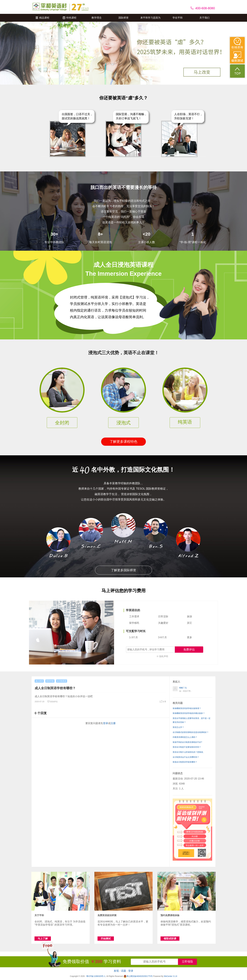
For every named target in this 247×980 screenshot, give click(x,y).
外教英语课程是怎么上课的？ (185, 737)
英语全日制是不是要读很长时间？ (187, 747)
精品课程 (42, 18)
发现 (116, 971)
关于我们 (204, 18)
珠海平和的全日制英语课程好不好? (187, 742)
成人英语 (39, 681)
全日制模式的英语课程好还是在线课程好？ (191, 732)
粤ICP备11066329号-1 (96, 976)
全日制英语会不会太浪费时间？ (186, 757)
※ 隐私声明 (162, 656)
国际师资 (123, 18)
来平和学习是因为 (150, 18)
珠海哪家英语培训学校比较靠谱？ (187, 708)
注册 (113, 723)
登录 (106, 723)
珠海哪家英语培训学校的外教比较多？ (189, 713)
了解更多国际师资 (123, 570)
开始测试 (106, 939)
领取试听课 (170, 939)
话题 (123, 971)
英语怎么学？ (178, 727)
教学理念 (97, 18)
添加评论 (52, 702)
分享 (163, 702)
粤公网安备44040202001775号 (138, 976)
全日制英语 (62, 681)
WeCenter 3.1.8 (170, 976)
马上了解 (43, 939)
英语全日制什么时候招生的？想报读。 (189, 752)
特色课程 (70, 18)
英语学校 (50, 681)
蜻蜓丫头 (183, 688)
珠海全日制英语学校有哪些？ (185, 762)
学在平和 (178, 18)
